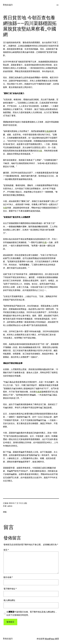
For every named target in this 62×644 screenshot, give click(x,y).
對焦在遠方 (8, 5)
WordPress (50, 639)
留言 (6, 550)
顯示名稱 (8, 577)
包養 (40, 151)
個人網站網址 (9, 600)
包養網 (48, 131)
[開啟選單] (57, 5)
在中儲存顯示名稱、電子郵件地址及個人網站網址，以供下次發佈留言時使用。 (32, 613)
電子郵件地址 (10, 589)
